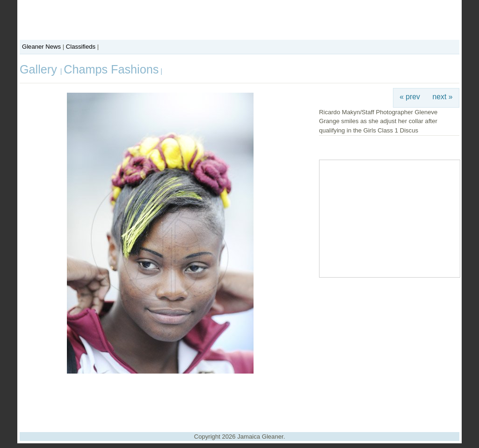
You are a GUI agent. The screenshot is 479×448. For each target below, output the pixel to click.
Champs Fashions (111, 69)
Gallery (40, 69)
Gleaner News (41, 47)
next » (443, 97)
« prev (410, 97)
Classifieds (81, 47)
